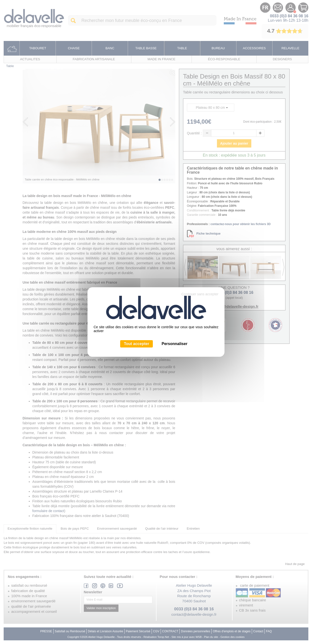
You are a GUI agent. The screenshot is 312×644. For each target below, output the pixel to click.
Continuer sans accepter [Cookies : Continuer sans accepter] (200, 294)
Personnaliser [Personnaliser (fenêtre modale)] (175, 344)
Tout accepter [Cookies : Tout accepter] (136, 344)
